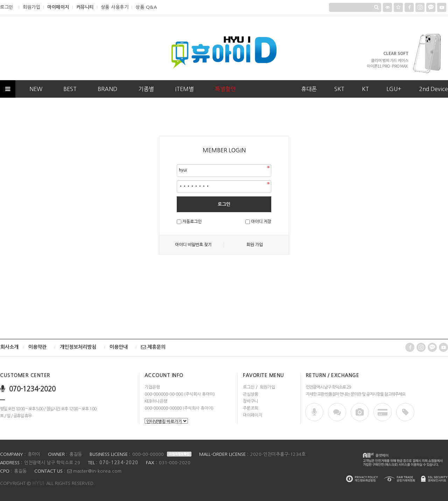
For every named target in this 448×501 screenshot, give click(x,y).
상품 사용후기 (115, 7)
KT (365, 89)
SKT (339, 89)
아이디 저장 (261, 222)
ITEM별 (184, 89)
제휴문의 (153, 347)
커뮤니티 (85, 7)
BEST (70, 89)
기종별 (146, 89)
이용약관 (37, 347)
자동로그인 (192, 222)
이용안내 (119, 347)
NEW (36, 89)
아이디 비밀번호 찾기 (193, 245)
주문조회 (251, 408)
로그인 (7, 7)
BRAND (107, 89)
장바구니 (251, 401)
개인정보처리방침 (78, 347)
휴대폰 (309, 89)
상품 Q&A (146, 7)
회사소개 (9, 347)
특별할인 (225, 89)
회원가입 (31, 7)
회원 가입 (255, 245)
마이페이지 (58, 7)
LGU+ (394, 89)
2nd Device (433, 89)
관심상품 (251, 394)
